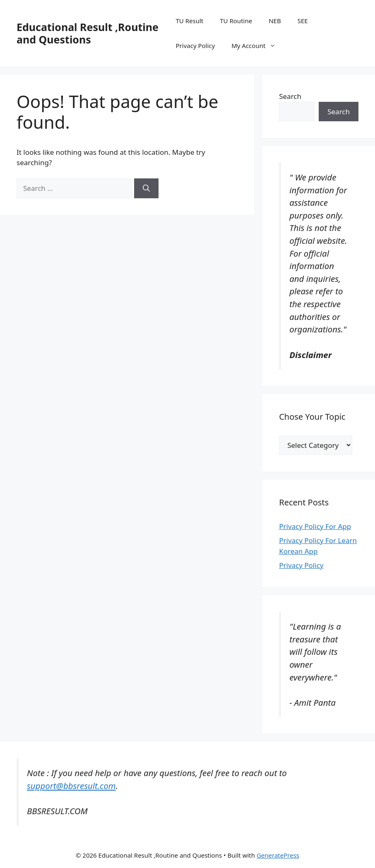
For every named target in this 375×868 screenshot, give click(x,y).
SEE (303, 21)
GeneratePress (278, 855)
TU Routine (236, 21)
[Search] (146, 188)
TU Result (190, 21)
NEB (275, 21)
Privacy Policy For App (315, 526)
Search (290, 96)
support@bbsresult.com (71, 786)
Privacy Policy (196, 46)
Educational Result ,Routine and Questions (88, 33)
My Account (258, 46)
